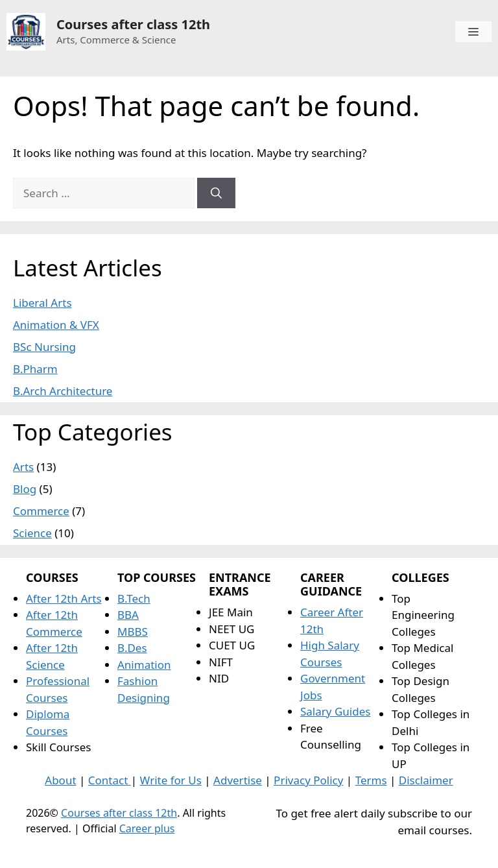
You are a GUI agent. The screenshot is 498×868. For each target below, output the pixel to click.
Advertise (238, 780)
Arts (23, 467)
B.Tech (134, 598)
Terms (371, 780)
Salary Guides (335, 711)
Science (32, 533)
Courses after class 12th (133, 24)
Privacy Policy (308, 780)
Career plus (147, 828)
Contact (110, 780)
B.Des (132, 648)
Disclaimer (426, 780)
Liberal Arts (42, 303)
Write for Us (171, 780)
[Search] (216, 193)
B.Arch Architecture (63, 391)
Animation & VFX (56, 325)
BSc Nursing (44, 347)
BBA (128, 615)
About (60, 780)
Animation (144, 665)
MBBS (133, 632)
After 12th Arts (64, 598)
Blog (25, 489)
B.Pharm (35, 369)
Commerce (41, 511)
